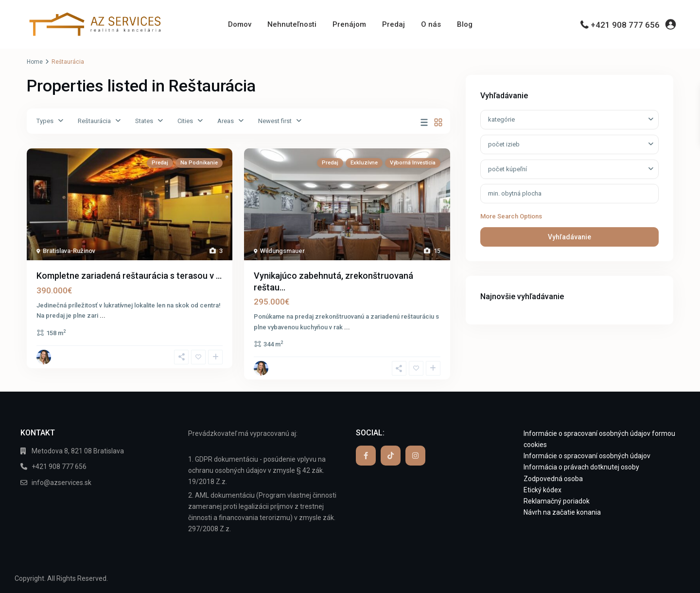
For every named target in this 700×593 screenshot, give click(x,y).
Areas (226, 121)
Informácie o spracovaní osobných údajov (587, 456)
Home (35, 62)
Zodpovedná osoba (553, 479)
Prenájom (349, 24)
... (103, 315)
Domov (240, 24)
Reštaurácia (94, 121)
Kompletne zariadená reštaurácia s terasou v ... (129, 276)
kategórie (501, 119)
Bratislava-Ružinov (69, 251)
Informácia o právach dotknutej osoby (581, 467)
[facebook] (366, 456)
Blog (465, 24)
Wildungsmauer (282, 251)
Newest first (275, 121)
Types (45, 121)
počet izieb (504, 144)
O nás (431, 24)
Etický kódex (542, 490)
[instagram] (415, 456)
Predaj (394, 24)
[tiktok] (391, 456)
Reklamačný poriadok (557, 501)
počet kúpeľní (507, 169)
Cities (185, 121)
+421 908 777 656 (625, 25)
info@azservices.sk (61, 483)
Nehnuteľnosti (292, 24)
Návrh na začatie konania (562, 512)
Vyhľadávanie (569, 237)
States (144, 121)
